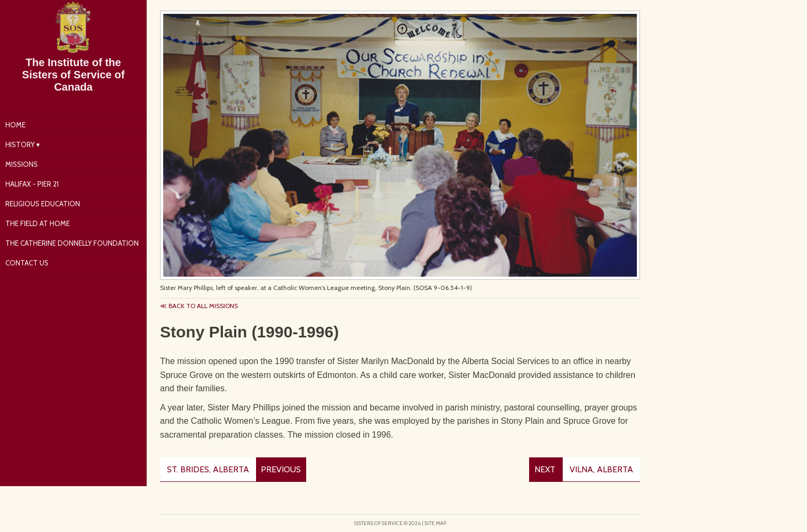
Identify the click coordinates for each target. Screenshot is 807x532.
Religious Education (43, 204)
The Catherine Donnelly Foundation (72, 243)
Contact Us (27, 263)
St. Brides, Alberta (208, 469)
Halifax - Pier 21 (32, 184)
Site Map (436, 523)
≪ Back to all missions (199, 306)
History (20, 144)
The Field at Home (38, 223)
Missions (22, 164)
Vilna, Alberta (601, 469)
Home (15, 125)
